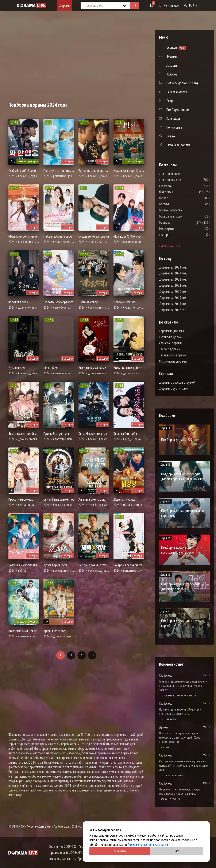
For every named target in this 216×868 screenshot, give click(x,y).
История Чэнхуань (172, 775)
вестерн (177, 235)
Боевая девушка (170, 799)
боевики (177, 204)
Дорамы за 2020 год (173, 292)
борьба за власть (183, 216)
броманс (177, 222)
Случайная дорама (178, 145)
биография (179, 192)
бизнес (176, 198)
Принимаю (120, 851)
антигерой (178, 186)
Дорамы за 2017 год (173, 310)
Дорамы (65, 5)
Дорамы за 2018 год (173, 304)
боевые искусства (183, 210)
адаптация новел (183, 174)
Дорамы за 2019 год (173, 298)
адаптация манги (183, 180)
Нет (177, 851)
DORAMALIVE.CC (16, 827)
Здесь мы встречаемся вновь (178, 695)
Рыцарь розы (168, 719)
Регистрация (169, 5)
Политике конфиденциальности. (148, 845)
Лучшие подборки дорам (39, 827)
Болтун (165, 747)
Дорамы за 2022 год (173, 279)
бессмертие (179, 228)
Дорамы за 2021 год (173, 285)
